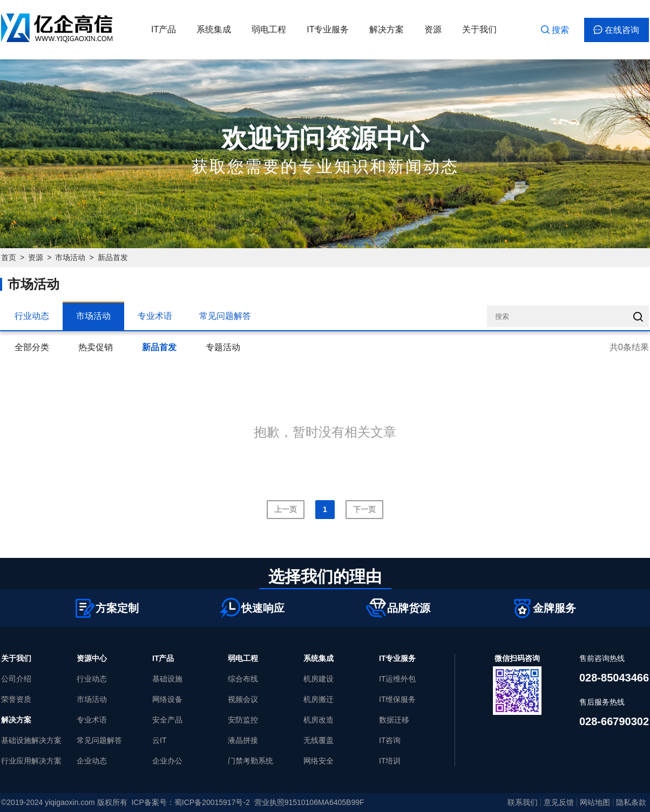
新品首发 (113, 257)
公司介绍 (16, 679)
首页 (9, 257)
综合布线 (243, 679)
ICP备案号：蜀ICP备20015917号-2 (190, 802)
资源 (433, 29)
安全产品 (167, 720)
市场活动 (70, 257)
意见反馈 (559, 802)
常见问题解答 (225, 316)
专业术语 (155, 316)
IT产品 (164, 29)
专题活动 (223, 347)
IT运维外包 (397, 679)
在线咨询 (617, 30)
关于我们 (479, 29)
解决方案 (387, 29)
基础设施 (167, 679)
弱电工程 (269, 29)
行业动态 (32, 316)
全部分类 (32, 347)
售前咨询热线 (602, 658)
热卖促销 (96, 347)
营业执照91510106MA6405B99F (309, 802)
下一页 (364, 509)
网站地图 (595, 802)
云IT (159, 740)
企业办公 (167, 761)
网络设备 (167, 699)
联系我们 (523, 802)
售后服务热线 (602, 702)
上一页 (286, 509)
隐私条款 (631, 802)
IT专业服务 (328, 29)
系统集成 (214, 29)
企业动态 (92, 761)
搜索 (555, 30)
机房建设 (319, 679)
